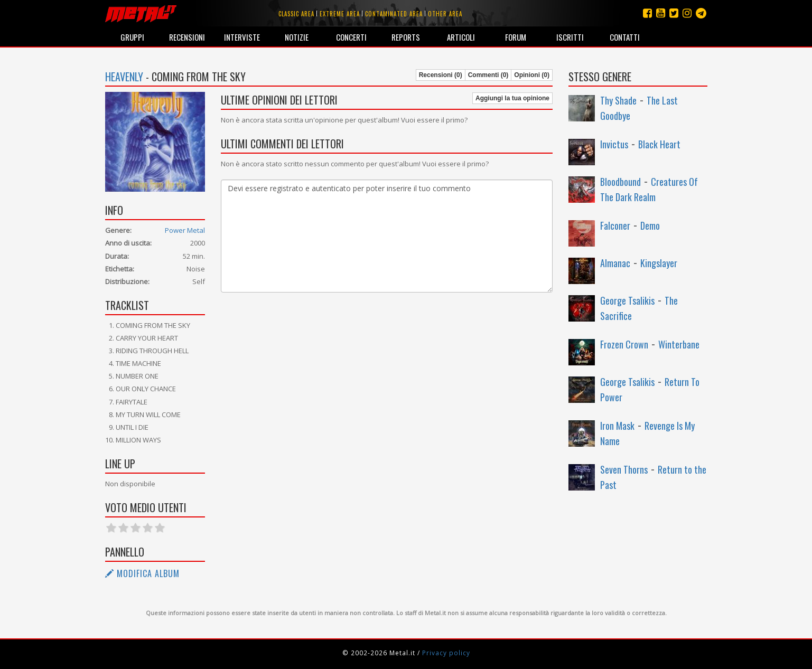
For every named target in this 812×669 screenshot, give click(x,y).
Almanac (615, 263)
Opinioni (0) (532, 75)
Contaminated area (394, 14)
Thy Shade (618, 100)
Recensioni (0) (441, 75)
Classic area (296, 14)
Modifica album (142, 573)
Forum (516, 37)
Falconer (615, 225)
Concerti (351, 37)
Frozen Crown (624, 344)
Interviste (242, 37)
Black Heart (659, 144)
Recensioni (187, 37)
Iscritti (570, 37)
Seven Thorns (624, 469)
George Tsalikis (627, 300)
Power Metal (185, 230)
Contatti (625, 37)
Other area (445, 14)
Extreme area (340, 14)
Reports (406, 37)
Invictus (614, 144)
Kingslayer (659, 263)
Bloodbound (620, 182)
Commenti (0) (488, 75)
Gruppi (132, 37)
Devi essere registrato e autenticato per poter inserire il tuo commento (387, 236)
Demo (650, 225)
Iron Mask (617, 426)
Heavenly (124, 77)
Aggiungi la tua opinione (512, 98)
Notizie (297, 37)
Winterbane (679, 344)
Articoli (461, 37)
